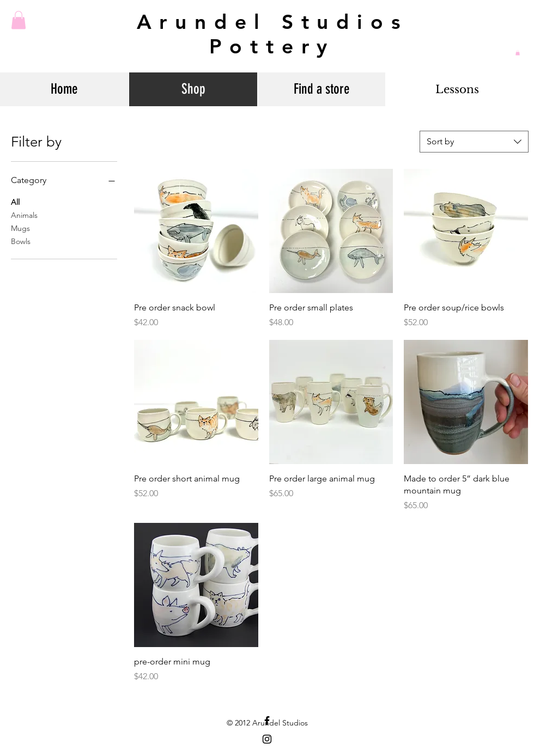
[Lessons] (457, 89)
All (15, 202)
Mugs (20, 228)
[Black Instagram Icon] (267, 739)
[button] (19, 20)
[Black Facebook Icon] (267, 721)
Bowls (21, 241)
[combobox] (474, 142)
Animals (24, 215)
